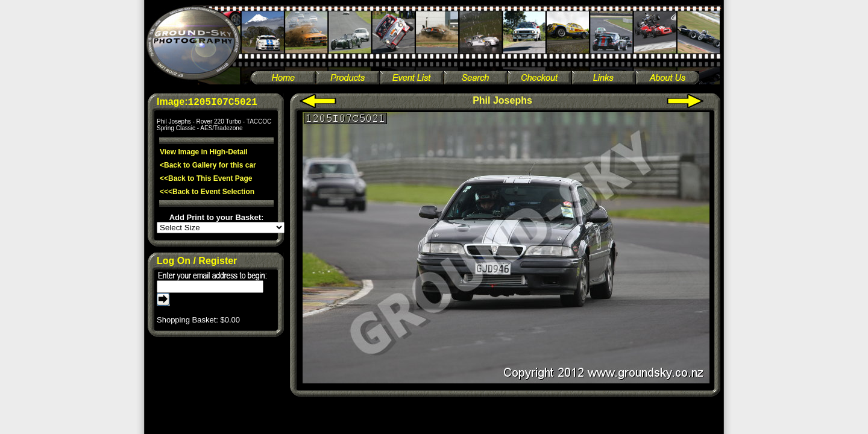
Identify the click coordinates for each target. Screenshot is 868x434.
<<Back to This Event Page (206, 178)
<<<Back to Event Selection (207, 192)
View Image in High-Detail (204, 152)
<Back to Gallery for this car (208, 165)
